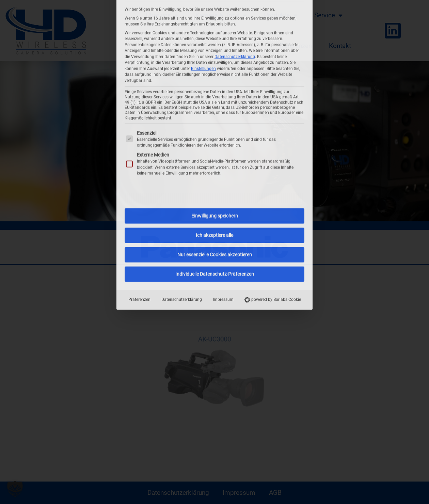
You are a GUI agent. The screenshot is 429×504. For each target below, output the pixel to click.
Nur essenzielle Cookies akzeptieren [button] (215, 146)
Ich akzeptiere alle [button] (214, 126)
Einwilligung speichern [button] (215, 107)
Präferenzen (139, 191)
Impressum (223, 191)
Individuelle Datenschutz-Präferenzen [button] (215, 165)
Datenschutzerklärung (182, 191)
